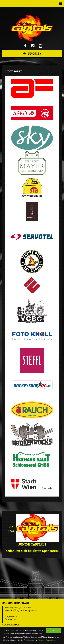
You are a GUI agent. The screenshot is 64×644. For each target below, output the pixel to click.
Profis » (32, 53)
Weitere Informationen (47, 640)
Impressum (11, 616)
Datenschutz (11, 619)
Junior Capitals (32, 28)
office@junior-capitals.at (25, 610)
